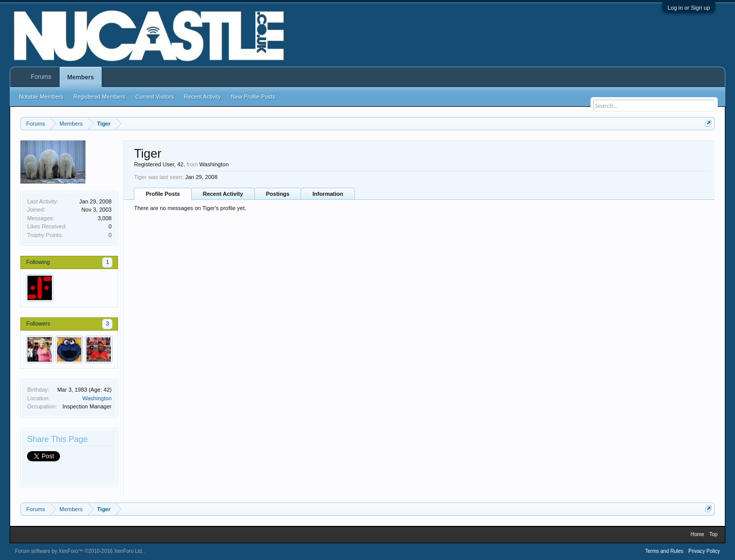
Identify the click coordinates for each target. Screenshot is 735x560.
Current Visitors (155, 97)
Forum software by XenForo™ (79, 551)
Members (81, 77)
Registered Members (99, 97)
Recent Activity (223, 194)
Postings (278, 194)
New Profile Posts (253, 97)
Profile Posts (163, 194)
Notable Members (41, 97)
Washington (97, 398)
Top (713, 534)
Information (328, 194)
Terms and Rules (664, 551)
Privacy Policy (704, 551)
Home (698, 534)
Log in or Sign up (688, 8)
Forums (41, 77)
